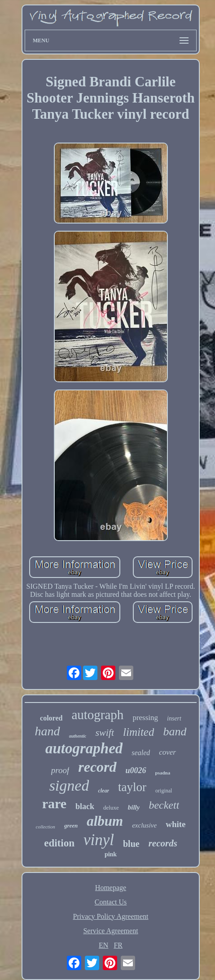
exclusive (144, 825)
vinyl (99, 840)
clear (103, 791)
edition (59, 843)
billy (134, 807)
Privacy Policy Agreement (111, 916)
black (85, 806)
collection (46, 827)
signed (69, 785)
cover (167, 752)
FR (118, 945)
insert (174, 718)
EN (103, 945)
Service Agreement (110, 931)
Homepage (111, 888)
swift (105, 732)
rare (54, 803)
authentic (78, 736)
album (105, 821)
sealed (141, 753)
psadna (163, 773)
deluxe (111, 808)
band (175, 732)
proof (60, 770)
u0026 (136, 770)
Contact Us (111, 902)
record (97, 767)
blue (131, 844)
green (71, 826)
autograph (97, 715)
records (163, 843)
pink (111, 854)
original (164, 791)
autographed (84, 748)
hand (48, 731)
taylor (132, 787)
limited (138, 732)
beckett (164, 805)
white (176, 824)
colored (51, 718)
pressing (145, 718)
